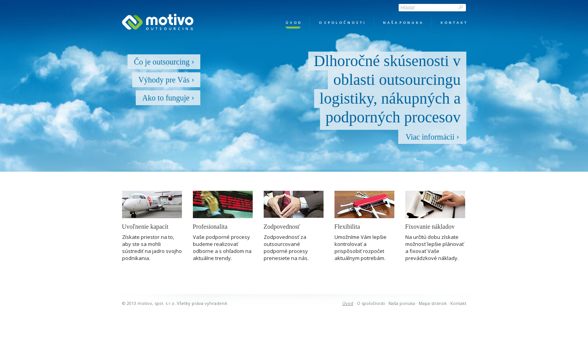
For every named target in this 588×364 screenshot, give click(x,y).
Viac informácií (432, 137)
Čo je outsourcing (164, 62)
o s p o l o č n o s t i (342, 22)
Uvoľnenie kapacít (145, 227)
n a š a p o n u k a (403, 22)
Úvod (348, 303)
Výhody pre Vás (166, 80)
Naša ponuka (402, 303)
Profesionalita (210, 227)
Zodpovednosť (282, 227)
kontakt (458, 303)
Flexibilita (347, 227)
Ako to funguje (168, 98)
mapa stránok (433, 303)
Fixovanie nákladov (430, 227)
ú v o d (293, 22)
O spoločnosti (371, 303)
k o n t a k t (453, 22)
